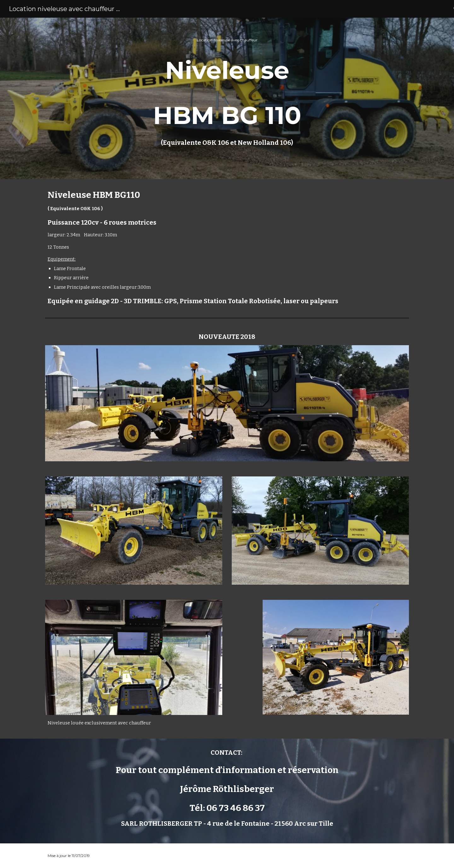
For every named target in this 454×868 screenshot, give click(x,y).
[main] (227, 98)
